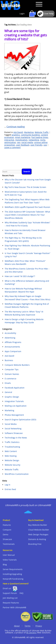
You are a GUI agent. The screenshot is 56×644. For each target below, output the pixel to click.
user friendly (36, 145)
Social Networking (13, 429)
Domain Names (12, 374)
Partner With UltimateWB (14, 607)
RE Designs (31, 633)
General (8, 392)
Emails (8, 383)
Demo (5, 534)
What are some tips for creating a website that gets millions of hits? (26, 35)
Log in (8, 485)
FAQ (21, 593)
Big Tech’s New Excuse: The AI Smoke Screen (25, 187)
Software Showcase (14, 433)
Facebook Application (15, 388)
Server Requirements (13, 569)
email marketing (23, 137)
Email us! (7, 588)
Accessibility (10, 333)
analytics (16, 135)
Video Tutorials (10, 560)
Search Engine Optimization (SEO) (20, 420)
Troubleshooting (12, 447)
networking (34, 140)
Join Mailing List (10, 598)
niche (43, 140)
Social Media (11, 424)
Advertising (10, 338)
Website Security (13, 465)
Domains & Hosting (37, 539)
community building (30, 135)
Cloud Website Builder (39, 530)
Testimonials (9, 544)
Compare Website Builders (17, 365)
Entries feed (10, 489)
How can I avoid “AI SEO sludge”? (20, 276)
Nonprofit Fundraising (13, 579)
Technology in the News (16, 438)
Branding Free (35, 544)
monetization (21, 140)
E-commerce (10, 379)
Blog (5, 564)
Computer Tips (12, 369)
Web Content (11, 451)
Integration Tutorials (14, 401)
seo (19, 142)
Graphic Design (12, 397)
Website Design (12, 460)
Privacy (39, 626)
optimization (10, 142)
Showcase (7, 539)
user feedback (23, 145)
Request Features (11, 603)
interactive (9, 140)
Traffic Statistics (12, 442)
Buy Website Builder (38, 525)
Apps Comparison (13, 351)
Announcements (12, 347)
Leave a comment (12, 147)
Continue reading (16, 127)
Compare (7, 530)
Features (7, 525)
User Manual (9, 555)
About (17, 626)
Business (9, 360)
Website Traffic (42, 132)
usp (45, 145)
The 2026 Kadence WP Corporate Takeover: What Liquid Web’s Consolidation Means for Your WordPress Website (27, 215)
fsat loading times (40, 137)
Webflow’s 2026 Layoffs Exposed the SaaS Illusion (27, 207)
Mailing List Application (16, 406)
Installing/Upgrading (12, 574)
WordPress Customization (17, 474)
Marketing (29, 132)
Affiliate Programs (13, 342)
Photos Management (14, 415)
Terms (28, 626)
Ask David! (18, 132)
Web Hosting (11, 456)
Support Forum (10, 593)
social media (27, 142)
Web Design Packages (38, 534)
